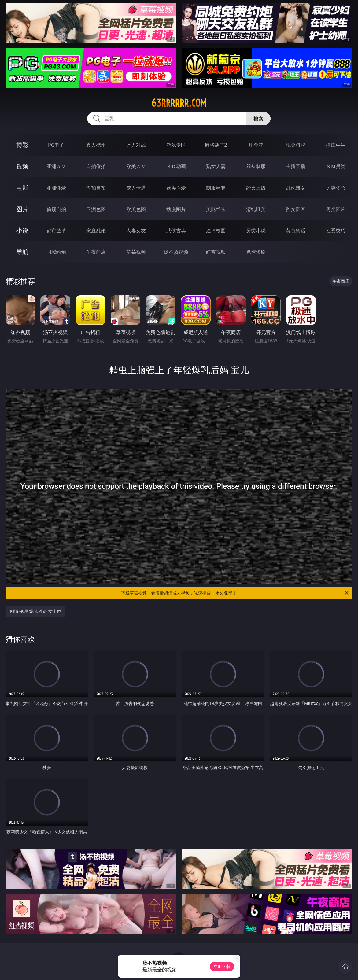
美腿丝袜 (216, 209)
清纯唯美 (256, 209)
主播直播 (296, 166)
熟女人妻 (216, 166)
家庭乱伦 (96, 230)
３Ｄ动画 (176, 166)
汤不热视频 (176, 252)
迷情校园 (216, 230)
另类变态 (336, 188)
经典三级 (256, 188)
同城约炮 (56, 252)
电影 (22, 188)
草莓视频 (136, 252)
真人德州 (96, 145)
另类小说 (256, 230)
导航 (22, 252)
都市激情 (56, 230)
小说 (22, 230)
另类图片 (336, 209)
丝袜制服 (256, 166)
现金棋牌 (296, 145)
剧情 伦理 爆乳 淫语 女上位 (36, 611)
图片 (22, 209)
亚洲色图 (96, 209)
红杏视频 (216, 252)
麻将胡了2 (216, 145)
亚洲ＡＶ (56, 166)
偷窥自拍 (56, 209)
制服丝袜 (216, 188)
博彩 (22, 145)
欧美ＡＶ (136, 166)
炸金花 (256, 145)
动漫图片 (176, 209)
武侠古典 (176, 230)
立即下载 (222, 966)
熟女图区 (296, 209)
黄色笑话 (296, 230)
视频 (22, 166)
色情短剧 (256, 252)
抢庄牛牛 (336, 145)
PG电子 (56, 145)
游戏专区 (176, 145)
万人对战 (136, 145)
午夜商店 (96, 252)
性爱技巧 (336, 230)
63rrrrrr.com (179, 103)
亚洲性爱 (56, 188)
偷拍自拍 (96, 188)
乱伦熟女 (296, 188)
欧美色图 (136, 209)
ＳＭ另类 (336, 166)
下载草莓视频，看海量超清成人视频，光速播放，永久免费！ (235, 593)
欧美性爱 (176, 188)
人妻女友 (136, 230)
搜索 (258, 119)
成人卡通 (136, 188)
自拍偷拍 (96, 166)
